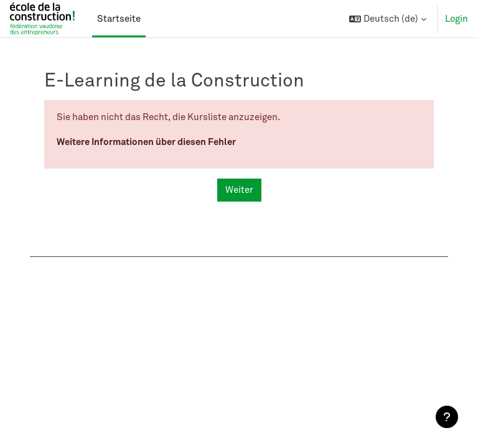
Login (457, 19)
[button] (388, 19)
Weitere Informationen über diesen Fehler (146, 141)
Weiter (239, 190)
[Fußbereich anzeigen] (447, 417)
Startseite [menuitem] (119, 19)
